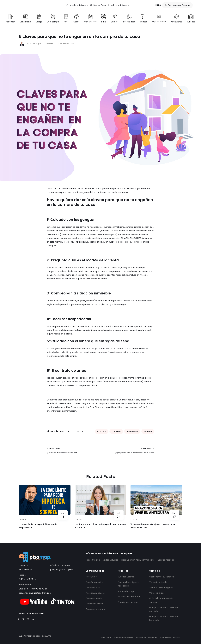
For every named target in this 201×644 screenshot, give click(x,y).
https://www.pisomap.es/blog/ (132, 407)
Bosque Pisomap (166, 560)
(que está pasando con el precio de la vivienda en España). (89, 234)
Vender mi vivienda (77, 5)
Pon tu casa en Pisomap (177, 5)
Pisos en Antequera (95, 593)
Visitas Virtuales (111, 560)
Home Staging (93, 560)
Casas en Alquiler (94, 598)
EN (157, 5)
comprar (102, 431)
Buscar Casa (98, 5)
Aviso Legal (106, 638)
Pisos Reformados (94, 582)
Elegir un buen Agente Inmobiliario (138, 560)
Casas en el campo (95, 609)
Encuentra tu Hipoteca (129, 597)
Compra (49, 44)
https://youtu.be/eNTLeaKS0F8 (92, 301)
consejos (116, 431)
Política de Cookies (124, 638)
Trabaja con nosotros (128, 602)
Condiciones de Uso (170, 638)
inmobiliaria (132, 431)
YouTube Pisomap (94, 407)
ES (159, 5)
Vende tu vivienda (158, 582)
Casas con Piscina (95, 604)
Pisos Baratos (92, 577)
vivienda (148, 431)
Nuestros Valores (126, 577)
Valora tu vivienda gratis (161, 588)
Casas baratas (93, 588)
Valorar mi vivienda (118, 5)
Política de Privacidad (147, 638)
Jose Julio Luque (30, 44)
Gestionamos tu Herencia (162, 577)
